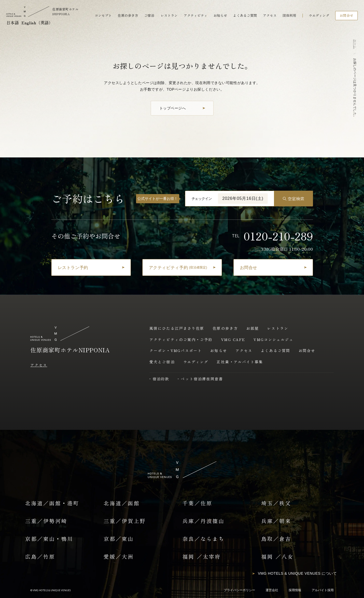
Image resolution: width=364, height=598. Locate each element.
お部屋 (253, 328)
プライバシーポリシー (239, 590)
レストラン (169, 16)
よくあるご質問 (245, 16)
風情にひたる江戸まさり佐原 (177, 328)
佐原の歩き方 (128, 16)
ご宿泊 (149, 16)
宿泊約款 (161, 379)
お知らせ (220, 16)
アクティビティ (196, 16)
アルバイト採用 (323, 590)
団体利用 (289, 16)
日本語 (13, 23)
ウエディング (319, 16)
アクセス (270, 16)
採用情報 (295, 590)
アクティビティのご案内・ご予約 (181, 339)
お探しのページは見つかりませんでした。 (355, 88)
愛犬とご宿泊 (162, 362)
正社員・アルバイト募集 (240, 362)
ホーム (355, 44)
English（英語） (37, 23)
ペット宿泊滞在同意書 (202, 379)
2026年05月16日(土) (243, 198)
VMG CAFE (233, 339)
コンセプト (103, 16)
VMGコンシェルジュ (273, 339)
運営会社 (272, 590)
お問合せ (307, 350)
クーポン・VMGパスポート (176, 350)
